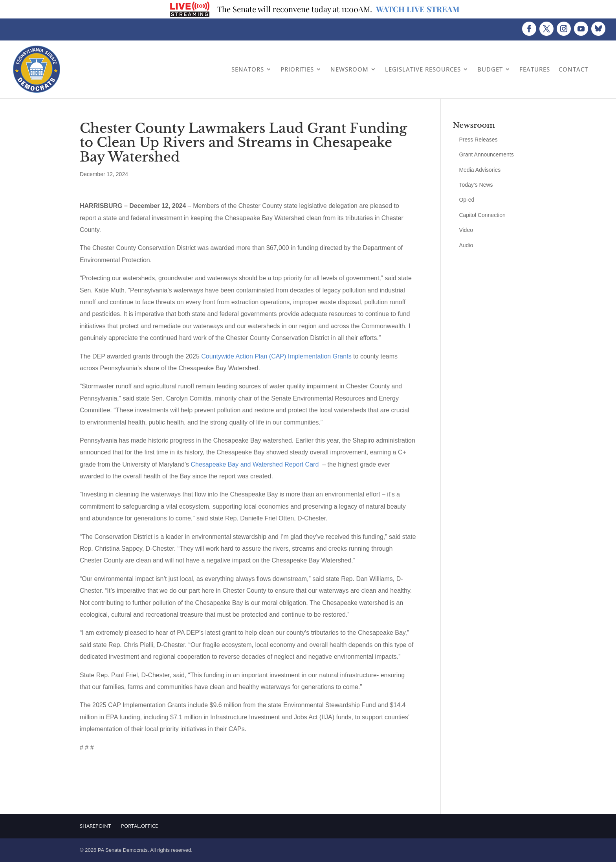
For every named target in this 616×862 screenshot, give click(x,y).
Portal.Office (139, 826)
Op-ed (467, 200)
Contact (573, 69)
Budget (490, 69)
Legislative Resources (423, 69)
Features (535, 69)
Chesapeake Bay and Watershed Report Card (255, 464)
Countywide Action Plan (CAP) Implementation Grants (276, 356)
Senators (248, 69)
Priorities (297, 69)
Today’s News (476, 185)
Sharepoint (95, 826)
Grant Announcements (486, 154)
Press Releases (478, 140)
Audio (466, 245)
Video (466, 230)
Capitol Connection (482, 215)
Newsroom (349, 69)
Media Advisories (480, 170)
